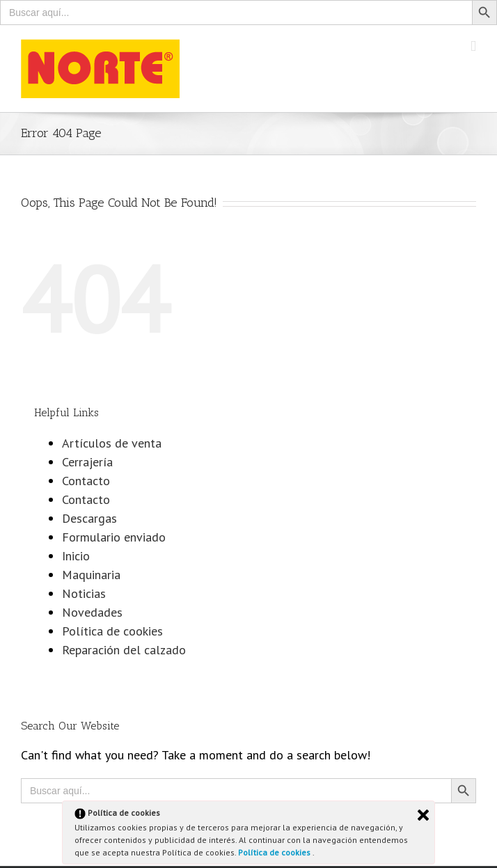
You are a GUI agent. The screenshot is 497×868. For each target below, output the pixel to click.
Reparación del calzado (124, 650)
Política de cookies (275, 852)
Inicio (76, 556)
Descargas (89, 518)
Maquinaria (91, 575)
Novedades (92, 612)
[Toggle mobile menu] (473, 46)
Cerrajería (87, 462)
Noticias (84, 593)
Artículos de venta (112, 443)
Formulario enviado (114, 537)
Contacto (86, 481)
